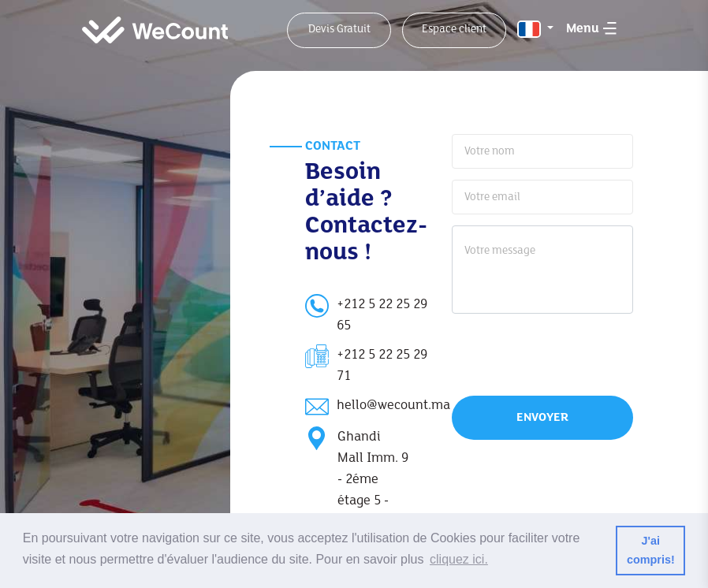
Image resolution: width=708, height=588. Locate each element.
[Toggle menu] (591, 27)
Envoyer (542, 418)
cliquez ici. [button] (459, 559)
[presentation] (553, 352)
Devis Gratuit (339, 30)
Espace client (454, 30)
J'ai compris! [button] (651, 550)
